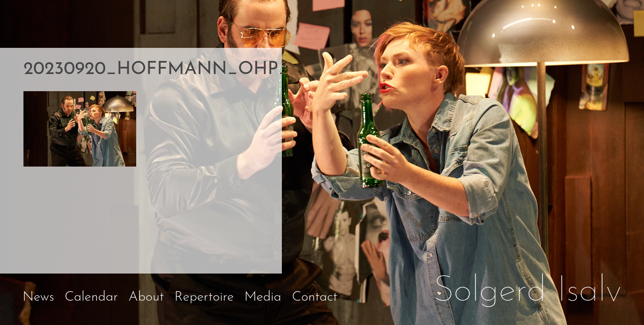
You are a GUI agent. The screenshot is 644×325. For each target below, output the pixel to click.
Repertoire (204, 297)
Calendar (91, 297)
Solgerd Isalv (528, 292)
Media (263, 297)
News (38, 297)
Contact (315, 297)
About (146, 297)
